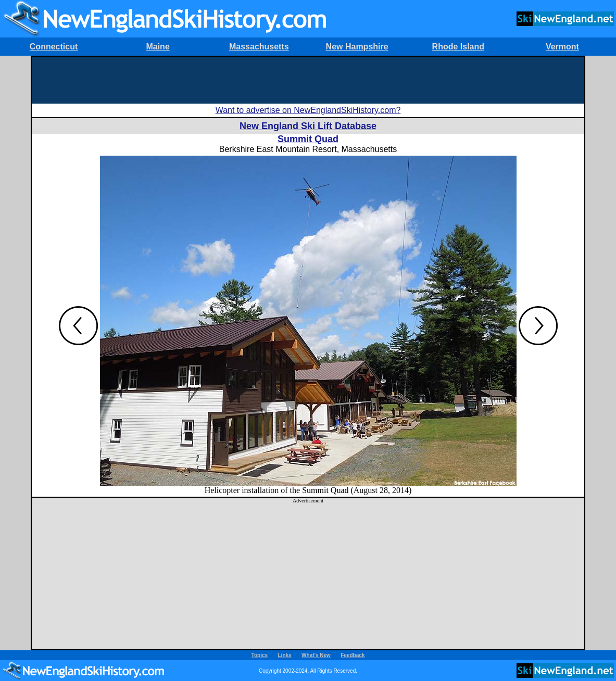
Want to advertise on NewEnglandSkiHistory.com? (308, 110)
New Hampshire (357, 47)
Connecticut (54, 47)
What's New (316, 655)
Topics (260, 655)
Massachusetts (259, 47)
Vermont (562, 47)
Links (285, 655)
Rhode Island (458, 47)
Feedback (353, 655)
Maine (158, 47)
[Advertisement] (308, 80)
